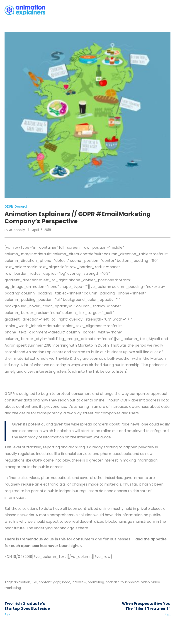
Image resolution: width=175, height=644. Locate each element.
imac (66, 582)
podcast (112, 582)
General (21, 207)
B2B (34, 582)
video (146, 582)
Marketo (85, 345)
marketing (96, 582)
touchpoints (130, 582)
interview (79, 582)
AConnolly (17, 230)
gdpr (57, 582)
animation (22, 582)
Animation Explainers (45, 352)
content (45, 582)
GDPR (9, 207)
